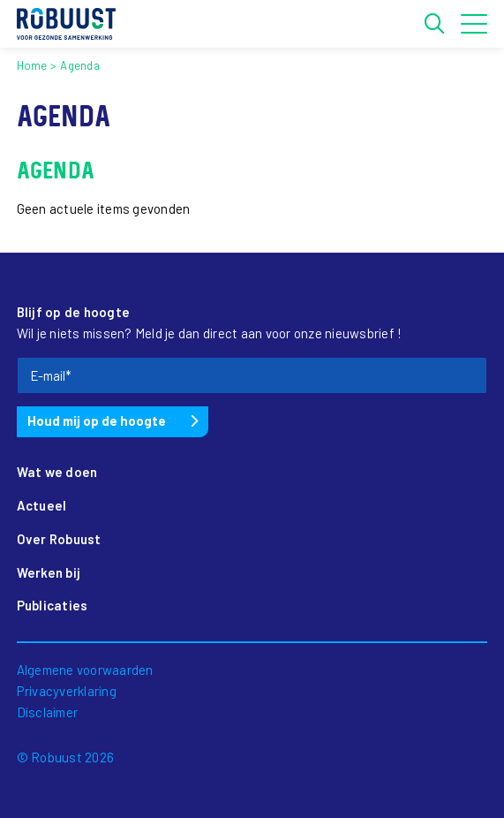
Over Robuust (59, 539)
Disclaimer (48, 712)
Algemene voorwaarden (85, 670)
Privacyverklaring (67, 691)
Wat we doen (57, 472)
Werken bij (49, 572)
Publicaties (53, 605)
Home (32, 65)
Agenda (80, 65)
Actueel (42, 505)
